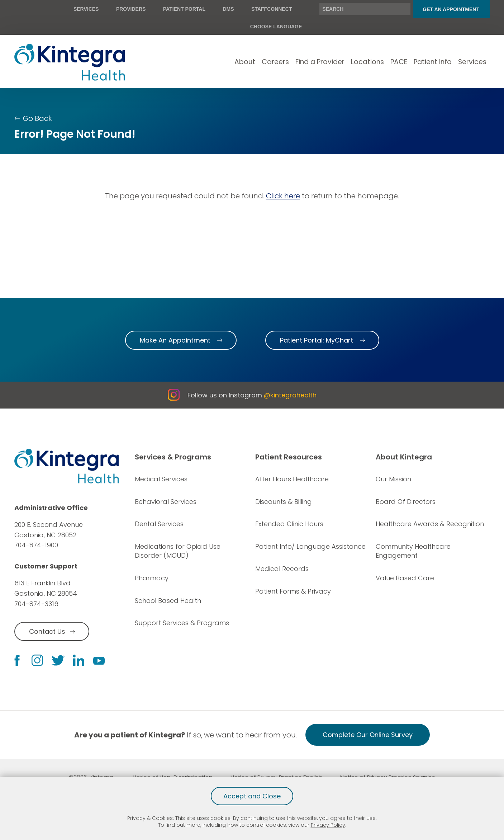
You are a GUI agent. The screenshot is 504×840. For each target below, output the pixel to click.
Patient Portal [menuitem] (184, 9)
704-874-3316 (36, 604)
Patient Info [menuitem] (433, 62)
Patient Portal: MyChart (317, 340)
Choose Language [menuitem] (276, 27)
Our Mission (393, 479)
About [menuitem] (245, 62)
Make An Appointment (175, 340)
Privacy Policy (328, 825)
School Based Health (168, 601)
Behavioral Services (166, 502)
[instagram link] (37, 660)
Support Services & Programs (182, 623)
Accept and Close (252, 796)
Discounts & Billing (284, 502)
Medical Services (161, 479)
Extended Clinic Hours (289, 524)
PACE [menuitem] (399, 62)
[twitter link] (58, 660)
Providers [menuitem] (131, 9)
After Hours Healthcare (292, 479)
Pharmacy (152, 578)
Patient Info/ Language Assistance (310, 546)
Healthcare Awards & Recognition (430, 524)
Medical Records (282, 569)
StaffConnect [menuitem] (272, 9)
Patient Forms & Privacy (293, 591)
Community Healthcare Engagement (413, 551)
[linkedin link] (79, 660)
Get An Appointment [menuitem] (451, 9)
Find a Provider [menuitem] (320, 62)
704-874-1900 (36, 545)
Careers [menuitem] (275, 62)
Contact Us (47, 631)
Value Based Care (405, 578)
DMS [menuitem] (228, 9)
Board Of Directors (406, 502)
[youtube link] (99, 660)
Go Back (37, 118)
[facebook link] (17, 660)
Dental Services (159, 524)
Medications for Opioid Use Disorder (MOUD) (178, 551)
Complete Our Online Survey (368, 735)
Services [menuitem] (86, 9)
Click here (283, 196)
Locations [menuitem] (367, 62)
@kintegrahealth (290, 395)
